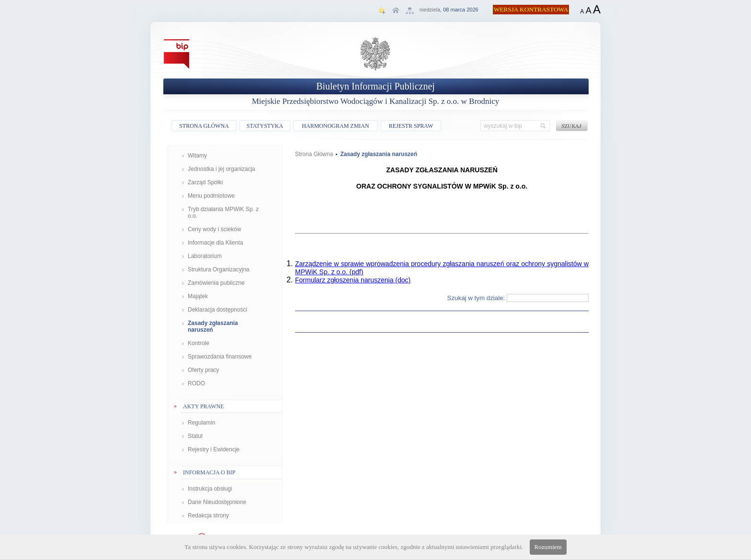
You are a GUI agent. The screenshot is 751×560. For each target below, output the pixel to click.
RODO (196, 383)
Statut (195, 436)
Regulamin (201, 423)
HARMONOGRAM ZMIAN (335, 126)
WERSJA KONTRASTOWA (531, 9)
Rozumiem (548, 547)
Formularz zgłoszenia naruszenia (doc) (353, 280)
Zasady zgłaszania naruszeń (213, 326)
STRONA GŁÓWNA (204, 126)
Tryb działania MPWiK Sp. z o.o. (223, 213)
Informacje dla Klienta (215, 243)
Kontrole (199, 343)
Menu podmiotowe (211, 196)
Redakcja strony (208, 515)
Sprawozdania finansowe (220, 357)
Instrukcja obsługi (210, 489)
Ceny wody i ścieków (214, 229)
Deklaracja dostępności (217, 310)
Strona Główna (314, 154)
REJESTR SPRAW (411, 126)
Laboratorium (205, 256)
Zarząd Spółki (205, 182)
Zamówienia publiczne (216, 283)
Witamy (197, 156)
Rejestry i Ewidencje (214, 449)
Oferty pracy (203, 370)
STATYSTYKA (265, 126)
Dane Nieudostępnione (217, 502)
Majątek (198, 296)
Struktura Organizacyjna (219, 269)
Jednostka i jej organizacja (222, 169)
